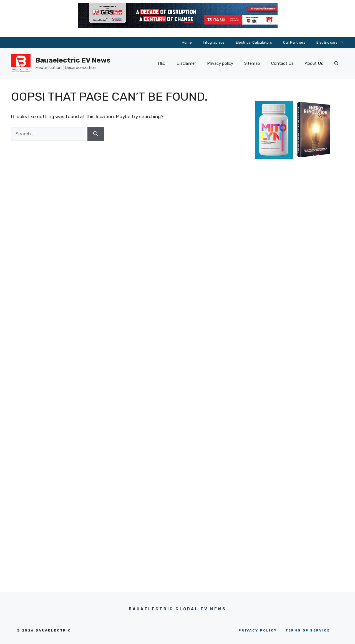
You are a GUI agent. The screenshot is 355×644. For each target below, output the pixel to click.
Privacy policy (220, 63)
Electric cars (333, 43)
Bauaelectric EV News (73, 60)
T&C (161, 63)
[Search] (96, 134)
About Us (314, 63)
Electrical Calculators (254, 42)
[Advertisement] (294, 270)
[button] (336, 63)
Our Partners (294, 42)
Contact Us (282, 63)
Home (187, 42)
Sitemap (252, 63)
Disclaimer (186, 63)
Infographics (214, 42)
